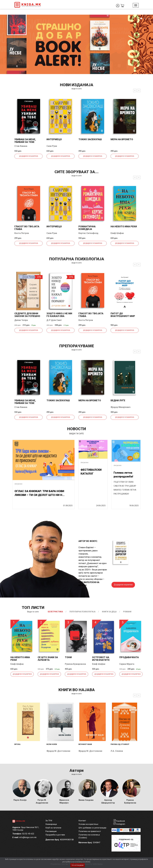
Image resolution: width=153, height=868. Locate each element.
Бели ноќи (52, 744)
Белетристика (55, 612)
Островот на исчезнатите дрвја (101, 660)
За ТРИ (49, 821)
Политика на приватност (90, 831)
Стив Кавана (21, 146)
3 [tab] (145, 19)
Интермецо (54, 139)
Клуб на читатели (53, 828)
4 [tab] (149, 19)
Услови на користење (88, 824)
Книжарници (51, 824)
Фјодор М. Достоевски (58, 751)
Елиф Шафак (117, 233)
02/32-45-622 (28, 834)
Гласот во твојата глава (27, 228)
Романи (127, 612)
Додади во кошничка (28, 156)
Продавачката (129, 657)
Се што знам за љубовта (48, 659)
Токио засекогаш (90, 139)
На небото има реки (124, 226)
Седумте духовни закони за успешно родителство (27, 316)
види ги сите (77, 89)
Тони (68, 657)
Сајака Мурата (127, 664)
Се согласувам (78, 865)
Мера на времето (122, 139)
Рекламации (51, 831)
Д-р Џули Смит (54, 320)
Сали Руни (52, 146)
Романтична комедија (87, 228)
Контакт (82, 821)
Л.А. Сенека (117, 751)
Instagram (121, 824)
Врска (17, 744)
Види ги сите (33, 612)
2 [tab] (141, 19)
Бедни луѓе (118, 400)
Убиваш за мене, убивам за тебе (25, 141)
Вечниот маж (85, 744)
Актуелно (18, 484)
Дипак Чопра (21, 320)
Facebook (121, 821)
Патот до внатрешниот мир (123, 315)
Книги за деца (109, 612)
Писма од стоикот (120, 744)
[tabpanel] (76, 44)
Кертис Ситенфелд (88, 233)
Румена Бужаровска (75, 664)
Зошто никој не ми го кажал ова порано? (59, 316)
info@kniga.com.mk (28, 837)
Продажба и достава (55, 835)
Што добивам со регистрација (92, 828)
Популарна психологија (82, 612)
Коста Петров (22, 233)
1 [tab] (137, 19)
